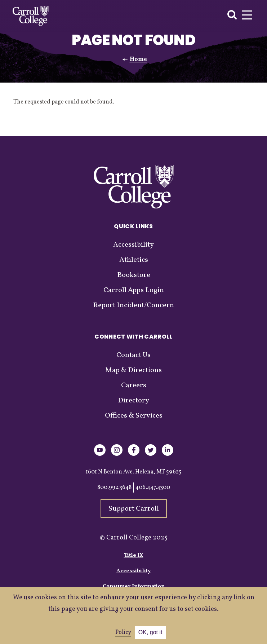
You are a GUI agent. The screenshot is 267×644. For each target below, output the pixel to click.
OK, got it (150, 632)
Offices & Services (134, 416)
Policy (123, 632)
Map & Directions (133, 370)
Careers (134, 385)
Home (138, 59)
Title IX (134, 555)
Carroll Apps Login (134, 290)
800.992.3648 (114, 488)
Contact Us (133, 355)
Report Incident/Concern (133, 305)
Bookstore (134, 275)
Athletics (134, 260)
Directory (133, 401)
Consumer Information (134, 586)
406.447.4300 (153, 488)
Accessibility (133, 245)
